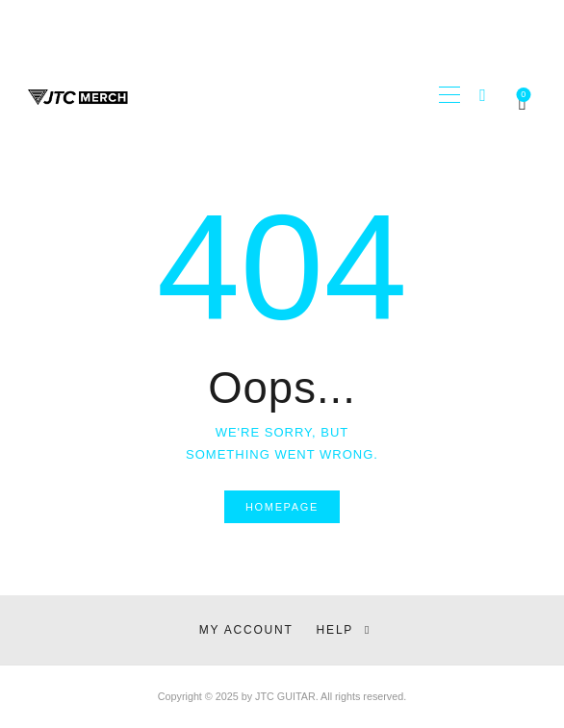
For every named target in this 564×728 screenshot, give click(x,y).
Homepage (282, 507)
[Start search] (483, 95)
